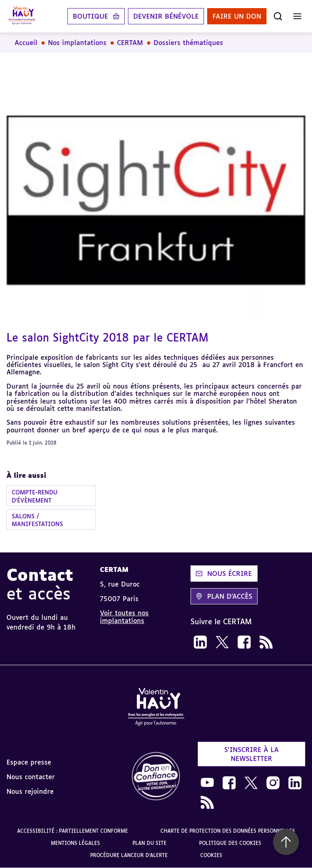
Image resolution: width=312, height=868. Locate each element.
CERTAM (130, 43)
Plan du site (149, 843)
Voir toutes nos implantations (124, 617)
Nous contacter (31, 777)
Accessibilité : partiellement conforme (73, 831)
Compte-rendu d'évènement (35, 496)
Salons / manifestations (37, 520)
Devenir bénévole (166, 16)
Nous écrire (224, 574)
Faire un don (237, 16)
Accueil (26, 43)
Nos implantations (77, 43)
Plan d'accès (224, 596)
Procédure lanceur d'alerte (129, 855)
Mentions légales (75, 843)
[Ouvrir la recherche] (278, 16)
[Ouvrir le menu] (297, 16)
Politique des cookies (230, 843)
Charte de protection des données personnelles (228, 831)
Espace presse (29, 762)
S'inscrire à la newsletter (251, 754)
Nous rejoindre (30, 791)
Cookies (211, 855)
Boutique (90, 16)
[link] (200, 642)
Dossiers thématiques (188, 43)
